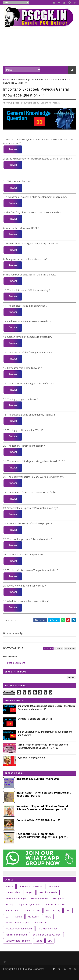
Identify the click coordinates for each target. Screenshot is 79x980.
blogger (48, 648)
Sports (39, 941)
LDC (68, 911)
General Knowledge (20, 79)
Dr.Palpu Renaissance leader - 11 (35, 719)
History (9, 904)
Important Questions (29, 904)
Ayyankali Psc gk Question (31, 758)
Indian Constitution (55, 904)
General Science (39, 898)
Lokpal (19, 917)
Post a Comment (16, 663)
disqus (59, 648)
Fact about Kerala (48, 892)
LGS (8, 917)
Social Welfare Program (18, 941)
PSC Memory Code (48, 929)
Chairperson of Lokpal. (31, 886)
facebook (70, 648)
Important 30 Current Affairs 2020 (38, 779)
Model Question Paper (17, 922)
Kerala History (53, 911)
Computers (54, 886)
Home (6, 79)
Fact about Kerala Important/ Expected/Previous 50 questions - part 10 (42, 835)
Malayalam (33, 917)
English (30, 892)
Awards (9, 886)
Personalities (41, 922)
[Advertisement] (39, 44)
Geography (59, 898)
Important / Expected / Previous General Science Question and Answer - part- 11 (42, 808)
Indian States (12, 911)
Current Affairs (13, 892)
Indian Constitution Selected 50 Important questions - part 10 (44, 794)
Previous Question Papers (19, 929)
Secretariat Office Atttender (47, 935)
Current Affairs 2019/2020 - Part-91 (38, 820)
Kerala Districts (32, 911)
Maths (48, 917)
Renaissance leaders (16, 935)
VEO (50, 941)
